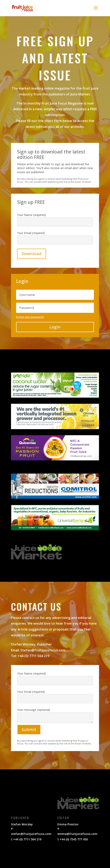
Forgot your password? (30, 317)
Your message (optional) (55, 720)
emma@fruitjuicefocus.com (77, 834)
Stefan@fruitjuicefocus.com (43, 650)
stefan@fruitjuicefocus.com (31, 834)
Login (55, 327)
